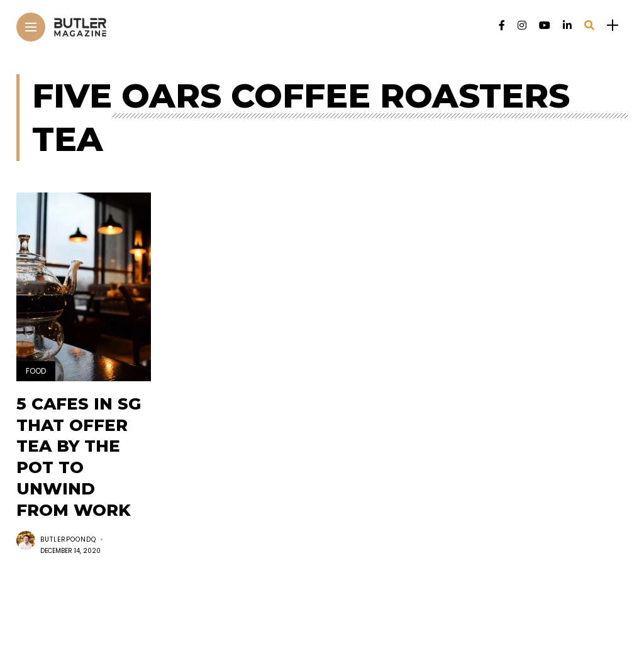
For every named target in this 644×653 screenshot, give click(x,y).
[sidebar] (613, 25)
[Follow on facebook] (502, 25)
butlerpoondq (68, 539)
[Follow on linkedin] (567, 25)
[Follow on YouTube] (545, 25)
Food (36, 371)
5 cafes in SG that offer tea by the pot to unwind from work (79, 457)
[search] (589, 25)
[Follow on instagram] (522, 25)
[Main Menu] (31, 27)
